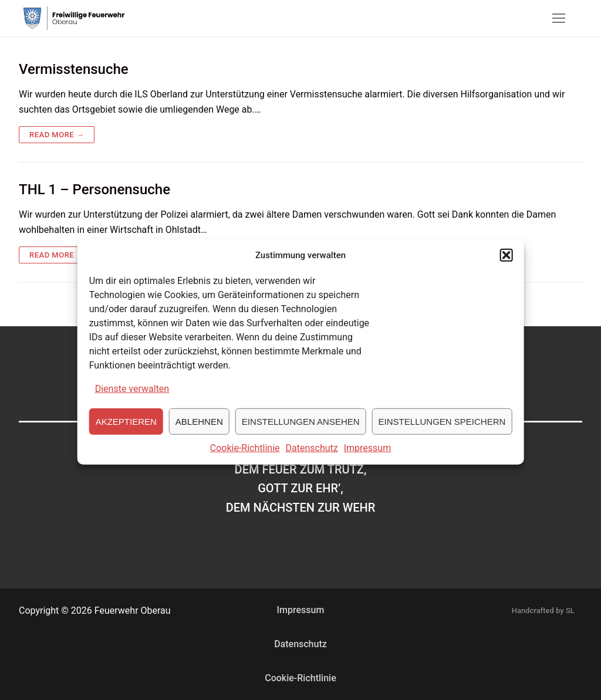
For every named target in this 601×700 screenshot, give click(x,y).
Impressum (368, 457)
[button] (506, 265)
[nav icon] (559, 18)
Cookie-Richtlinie (245, 457)
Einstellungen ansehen (301, 430)
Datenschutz (312, 457)
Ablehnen (199, 430)
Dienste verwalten (132, 398)
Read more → (57, 135)
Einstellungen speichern (442, 430)
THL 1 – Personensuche (94, 190)
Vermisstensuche (74, 69)
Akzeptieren (126, 430)
